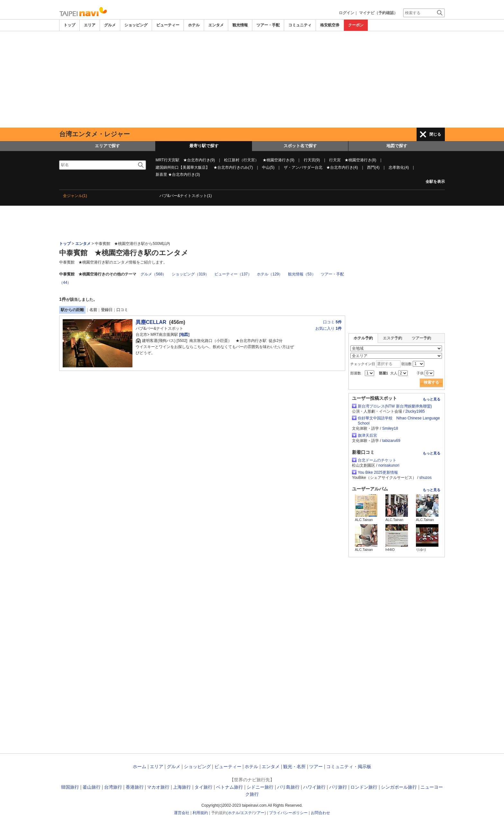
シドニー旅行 (260, 787)
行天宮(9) (312, 160)
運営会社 (182, 813)
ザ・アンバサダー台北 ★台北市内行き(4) (321, 167)
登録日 (107, 310)
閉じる (435, 134)
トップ (69, 25)
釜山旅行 (92, 787)
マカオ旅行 (158, 787)
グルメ (110, 25)
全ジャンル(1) (75, 196)
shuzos (426, 478)
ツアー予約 (421, 338)
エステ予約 (392, 338)
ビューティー (168, 25)
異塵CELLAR (151, 322)
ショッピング (136, 25)
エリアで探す (107, 146)
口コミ (122, 310)
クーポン (356, 25)
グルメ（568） (153, 274)
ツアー (316, 767)
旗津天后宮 (367, 435)
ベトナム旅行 (230, 787)
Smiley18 (390, 428)
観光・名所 (294, 767)
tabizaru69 (391, 441)
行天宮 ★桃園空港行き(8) (353, 160)
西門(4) (373, 167)
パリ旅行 (338, 787)
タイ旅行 (203, 787)
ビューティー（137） (233, 274)
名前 (93, 310)
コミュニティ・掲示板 (349, 767)
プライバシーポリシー (288, 813)
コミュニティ (300, 25)
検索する (431, 382)
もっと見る (432, 399)
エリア (90, 25)
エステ (246, 813)
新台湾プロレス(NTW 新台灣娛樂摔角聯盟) (395, 406)
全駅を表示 (435, 182)
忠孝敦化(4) (399, 167)
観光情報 (240, 25)
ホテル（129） (270, 274)
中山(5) (268, 167)
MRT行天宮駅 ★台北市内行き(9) (185, 160)
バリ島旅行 (288, 787)
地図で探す (397, 146)
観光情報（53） (302, 274)
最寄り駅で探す (204, 146)
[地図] (184, 335)
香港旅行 (135, 787)
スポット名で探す (300, 146)
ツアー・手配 (268, 25)
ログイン (346, 13)
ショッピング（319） (190, 274)
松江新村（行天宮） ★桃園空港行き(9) (259, 160)
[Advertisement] (252, 79)
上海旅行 (182, 787)
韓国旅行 (70, 787)
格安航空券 (330, 25)
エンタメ (216, 25)
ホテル (194, 25)
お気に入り (328, 328)
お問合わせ (320, 813)
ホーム (139, 767)
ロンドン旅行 (364, 787)
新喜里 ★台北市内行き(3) (178, 175)
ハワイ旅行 (314, 787)
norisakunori (389, 465)
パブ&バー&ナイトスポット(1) (186, 196)
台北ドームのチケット (377, 460)
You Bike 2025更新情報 (378, 472)
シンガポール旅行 (399, 787)
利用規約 (200, 813)
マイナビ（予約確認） (378, 13)
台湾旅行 (113, 787)
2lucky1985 (415, 411)
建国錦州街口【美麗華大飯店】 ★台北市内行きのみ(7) (204, 167)
